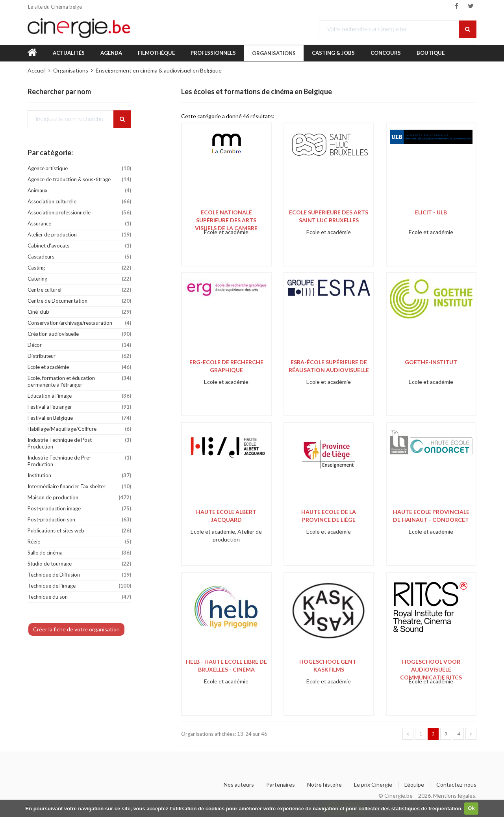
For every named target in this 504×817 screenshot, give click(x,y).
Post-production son (79, 520)
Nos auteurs (239, 785)
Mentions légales (454, 796)
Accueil (37, 70)
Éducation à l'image (79, 396)
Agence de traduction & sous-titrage (79, 180)
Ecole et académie (79, 367)
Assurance (79, 224)
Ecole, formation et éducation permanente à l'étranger (79, 380)
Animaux (79, 191)
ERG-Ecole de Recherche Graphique (226, 366)
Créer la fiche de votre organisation (76, 629)
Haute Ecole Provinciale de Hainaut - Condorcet (431, 516)
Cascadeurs (79, 257)
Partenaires (281, 785)
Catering (79, 279)
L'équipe (414, 785)
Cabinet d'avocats (79, 246)
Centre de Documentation (79, 301)
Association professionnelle (79, 213)
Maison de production (79, 498)
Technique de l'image (79, 586)
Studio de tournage (79, 564)
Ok (471, 808)
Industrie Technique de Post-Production (79, 442)
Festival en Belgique (79, 418)
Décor (79, 345)
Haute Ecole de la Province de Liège (329, 516)
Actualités (69, 53)
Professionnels (213, 53)
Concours (386, 53)
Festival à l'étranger (79, 407)
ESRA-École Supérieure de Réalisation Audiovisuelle (329, 366)
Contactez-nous (456, 785)
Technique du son (79, 597)
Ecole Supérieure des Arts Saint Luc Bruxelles (329, 216)
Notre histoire (324, 785)
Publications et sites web (79, 531)
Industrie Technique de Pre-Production (79, 460)
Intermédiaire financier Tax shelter (79, 487)
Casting (79, 268)
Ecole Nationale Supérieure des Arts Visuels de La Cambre (226, 219)
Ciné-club (79, 312)
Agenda (111, 53)
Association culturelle (79, 202)
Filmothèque (156, 53)
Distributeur (79, 356)
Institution (79, 475)
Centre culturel (79, 290)
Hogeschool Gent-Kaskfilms (329, 665)
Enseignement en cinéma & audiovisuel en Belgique (159, 70)
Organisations (274, 53)
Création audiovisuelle (79, 334)
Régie (79, 542)
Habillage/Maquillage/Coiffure (79, 429)
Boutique (431, 53)
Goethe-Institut (431, 362)
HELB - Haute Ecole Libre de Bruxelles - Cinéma (226, 665)
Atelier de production (79, 235)
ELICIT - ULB (431, 212)
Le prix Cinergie (373, 785)
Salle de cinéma (79, 553)
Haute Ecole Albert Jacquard (226, 516)
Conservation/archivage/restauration (79, 323)
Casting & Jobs (333, 53)
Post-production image (79, 509)
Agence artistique (79, 168)
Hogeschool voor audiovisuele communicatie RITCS (431, 668)
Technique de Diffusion (79, 575)
